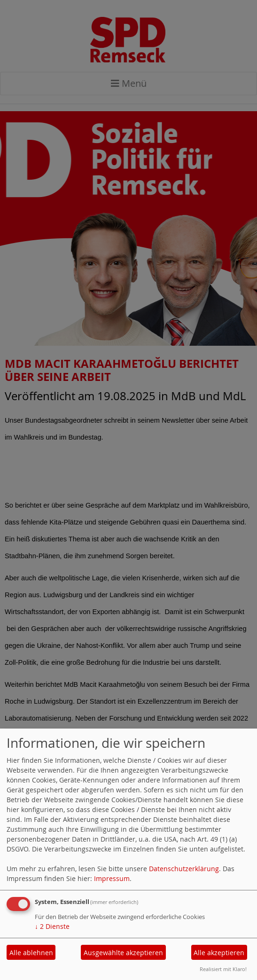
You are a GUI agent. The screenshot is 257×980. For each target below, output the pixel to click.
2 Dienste (52, 926)
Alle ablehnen (31, 953)
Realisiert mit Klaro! (223, 969)
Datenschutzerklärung (184, 869)
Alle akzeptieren (219, 953)
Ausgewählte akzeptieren (123, 953)
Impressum (112, 878)
